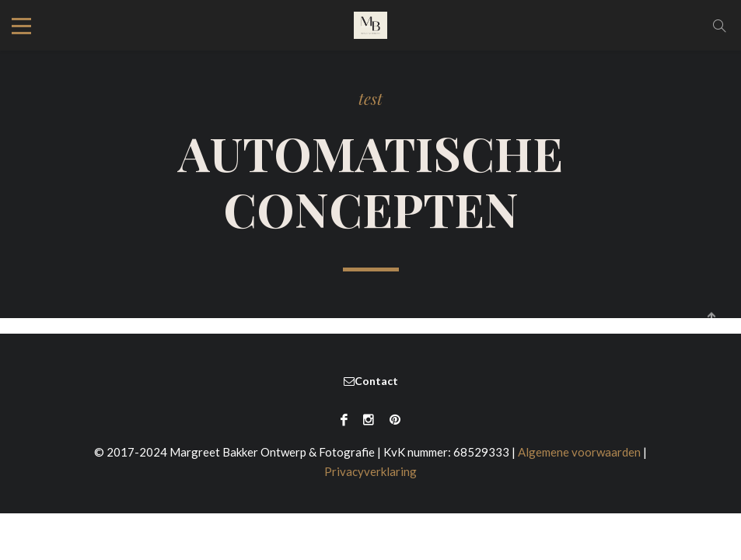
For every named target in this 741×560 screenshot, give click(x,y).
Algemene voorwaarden (579, 459)
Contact (371, 388)
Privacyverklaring (370, 478)
